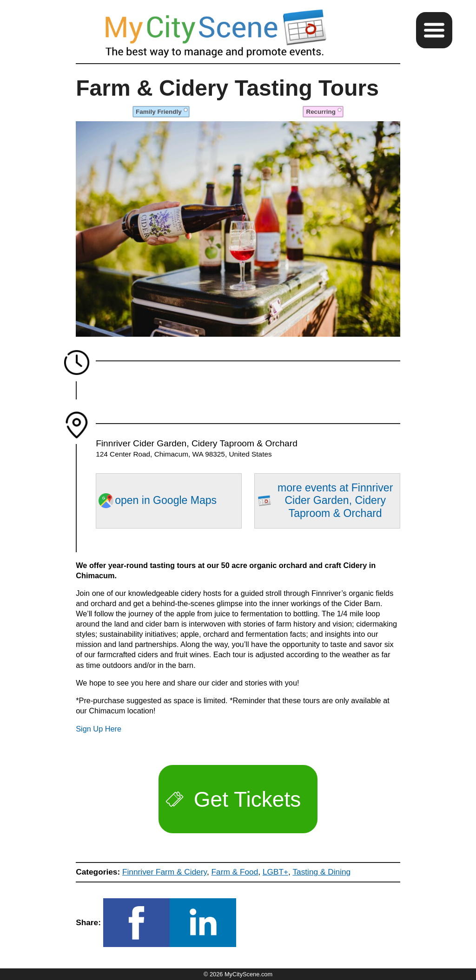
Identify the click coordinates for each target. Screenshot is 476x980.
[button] (434, 30)
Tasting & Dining (321, 872)
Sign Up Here (99, 729)
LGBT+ (275, 872)
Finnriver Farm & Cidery (165, 872)
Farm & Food (235, 872)
